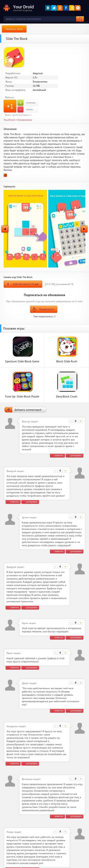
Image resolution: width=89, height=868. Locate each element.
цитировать (76, 455)
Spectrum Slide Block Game (22, 361)
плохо (25, 109)
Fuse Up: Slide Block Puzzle (22, 396)
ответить (59, 455)
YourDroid (9, 120)
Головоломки (25, 120)
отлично (27, 103)
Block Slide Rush (67, 361)
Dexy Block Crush (67, 396)
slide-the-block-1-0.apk (26, 284)
